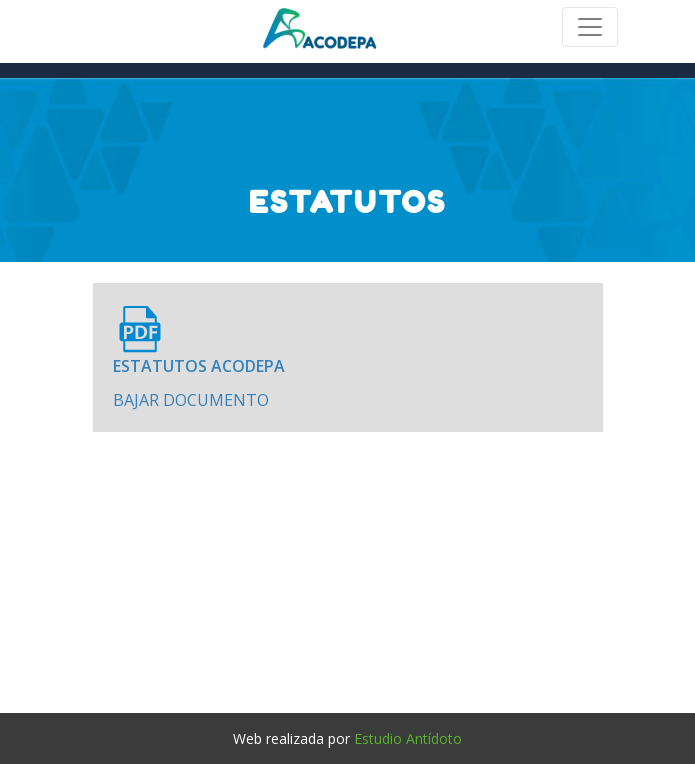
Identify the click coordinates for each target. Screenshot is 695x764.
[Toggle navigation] (590, 27)
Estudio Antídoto (408, 738)
